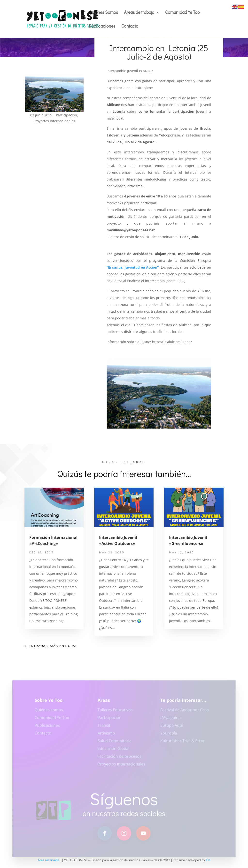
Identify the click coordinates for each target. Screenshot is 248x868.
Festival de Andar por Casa (185, 712)
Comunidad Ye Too (182, 13)
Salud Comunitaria (115, 743)
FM (208, 860)
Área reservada (49, 860)
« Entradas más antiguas (51, 646)
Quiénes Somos (103, 13)
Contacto (130, 26)
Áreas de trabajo (139, 13)
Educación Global (113, 751)
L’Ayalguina (170, 720)
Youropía (169, 735)
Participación (66, 115)
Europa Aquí (172, 727)
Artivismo (106, 735)
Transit (104, 727)
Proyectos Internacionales (54, 121)
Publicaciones (102, 26)
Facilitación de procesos (120, 758)
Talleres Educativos (115, 712)
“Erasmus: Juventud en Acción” (133, 267)
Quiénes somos (49, 712)
